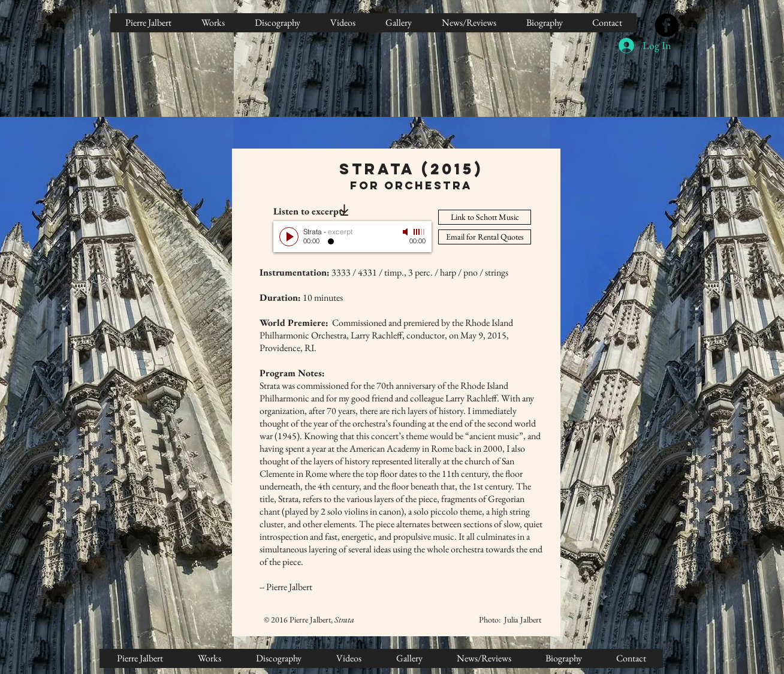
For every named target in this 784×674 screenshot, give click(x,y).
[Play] (289, 237)
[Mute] (406, 232)
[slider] (420, 232)
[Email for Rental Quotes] (485, 237)
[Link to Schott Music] (485, 217)
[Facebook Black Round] (667, 25)
